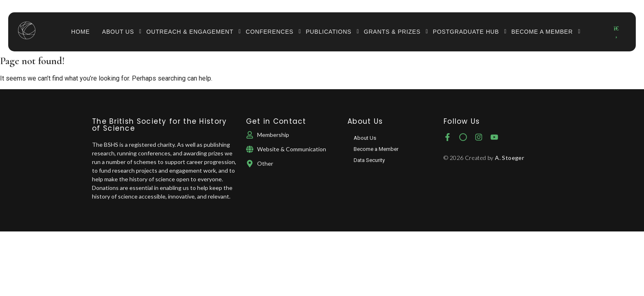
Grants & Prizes (395, 32)
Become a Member (545, 32)
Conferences (273, 32)
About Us (121, 32)
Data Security (369, 160)
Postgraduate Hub (469, 32)
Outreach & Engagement (193, 32)
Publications (331, 32)
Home (80, 32)
